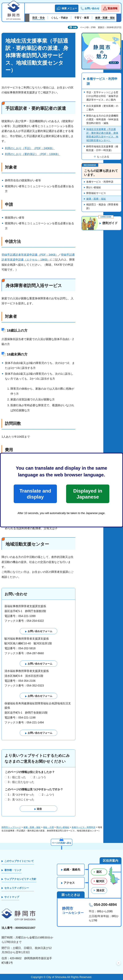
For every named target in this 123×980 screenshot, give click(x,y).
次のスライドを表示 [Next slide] (119, 18)
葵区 (99, 872)
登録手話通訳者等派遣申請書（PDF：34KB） (30, 255)
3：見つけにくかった (21, 800)
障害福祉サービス (96, 193)
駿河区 (100, 881)
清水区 (100, 890)
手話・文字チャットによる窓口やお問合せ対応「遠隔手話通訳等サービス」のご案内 (102, 96)
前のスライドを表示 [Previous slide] (27, 18)
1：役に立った (17, 777)
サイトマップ (12, 897)
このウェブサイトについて (19, 861)
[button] (67, 8)
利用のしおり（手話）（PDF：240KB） (30, 148)
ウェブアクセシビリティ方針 (20, 879)
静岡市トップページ (11, 827)
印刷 (75, 28)
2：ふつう (40, 777)
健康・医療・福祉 (96, 199)
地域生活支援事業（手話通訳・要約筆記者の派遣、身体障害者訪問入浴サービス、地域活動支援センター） (102, 135)
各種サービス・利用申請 (102, 81)
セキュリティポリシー (17, 888)
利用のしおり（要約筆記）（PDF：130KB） (33, 154)
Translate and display (35, 494)
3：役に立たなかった (21, 782)
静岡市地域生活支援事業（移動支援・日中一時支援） (102, 148)
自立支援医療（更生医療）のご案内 (102, 108)
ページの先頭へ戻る (61, 843)
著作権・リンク (13, 870)
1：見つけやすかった (21, 795)
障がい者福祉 (94, 187)
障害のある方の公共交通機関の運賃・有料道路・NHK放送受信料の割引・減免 (102, 119)
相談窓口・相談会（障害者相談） (102, 206)
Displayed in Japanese (88, 494)
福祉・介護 (48, 827)
